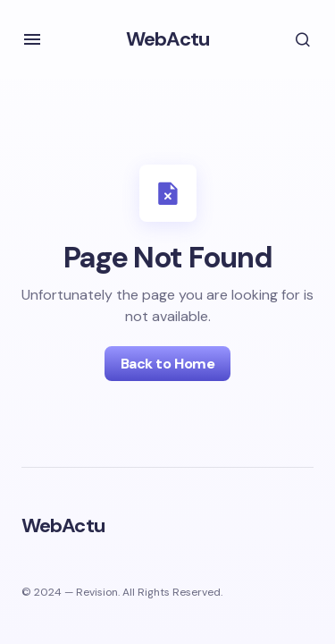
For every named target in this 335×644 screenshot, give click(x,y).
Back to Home (167, 364)
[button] (32, 39)
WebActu (167, 39)
